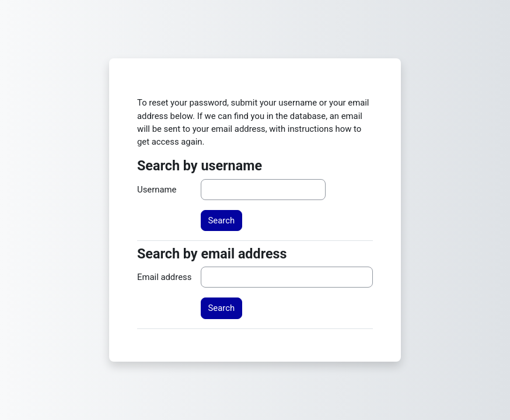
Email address (164, 277)
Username (157, 190)
